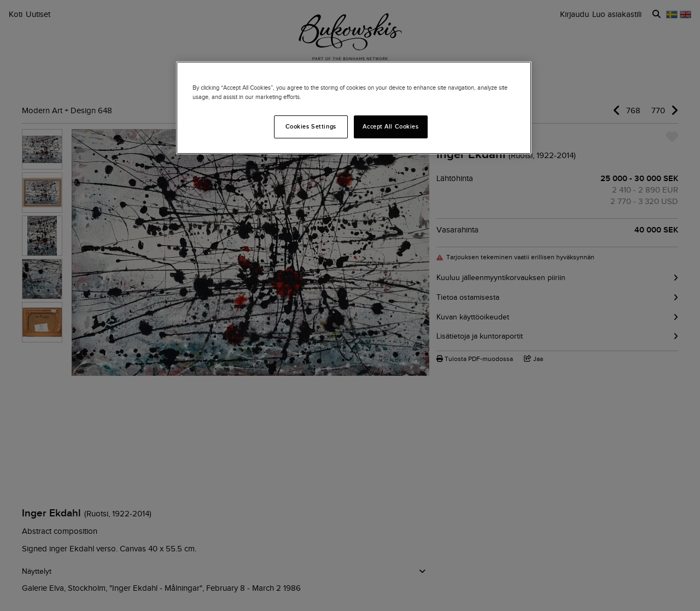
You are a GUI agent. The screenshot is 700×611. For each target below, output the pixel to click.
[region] (354, 108)
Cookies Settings (311, 126)
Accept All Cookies (390, 126)
